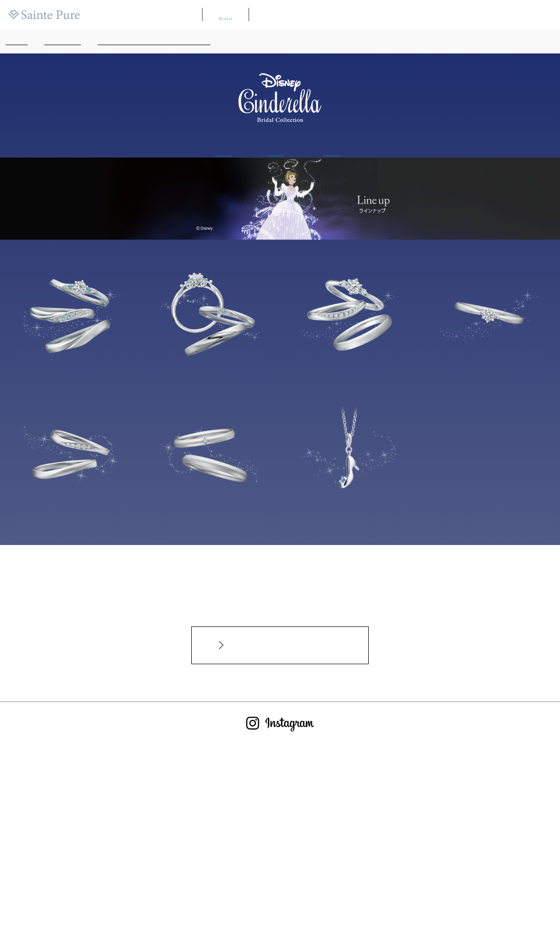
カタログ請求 (410, 15)
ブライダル (226, 14)
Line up (275, 144)
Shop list (332, 144)
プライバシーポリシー (366, 888)
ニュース (486, 15)
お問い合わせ (234, 888)
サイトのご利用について (294, 888)
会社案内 (545, 15)
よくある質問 (451, 15)
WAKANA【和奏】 (280, 15)
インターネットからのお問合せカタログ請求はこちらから (285, 645)
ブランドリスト (331, 15)
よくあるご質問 (185, 888)
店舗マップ (372, 15)
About (224, 144)
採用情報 (516, 15)
